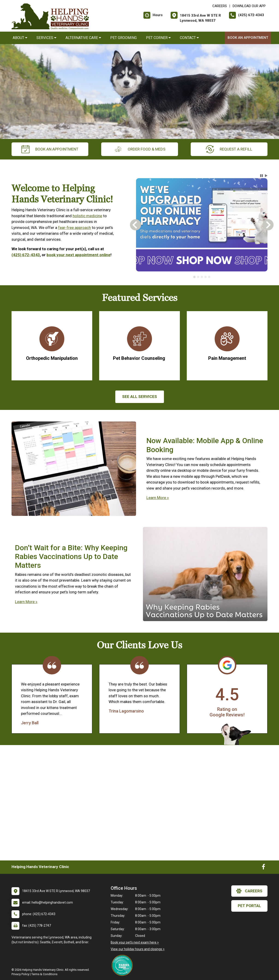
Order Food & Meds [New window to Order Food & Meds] (140, 149)
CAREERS (220, 6)
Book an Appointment (248, 38)
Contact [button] (189, 38)
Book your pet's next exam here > (135, 942)
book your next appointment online (79, 255)
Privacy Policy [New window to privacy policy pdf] (20, 974)
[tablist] (202, 277)
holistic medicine (87, 216)
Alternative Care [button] (83, 38)
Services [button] (46, 38)
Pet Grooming (123, 38)
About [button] (20, 38)
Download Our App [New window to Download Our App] (249, 6)
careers (249, 891)
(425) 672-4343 (26, 255)
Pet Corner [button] (158, 38)
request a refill (229, 149)
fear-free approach (74, 228)
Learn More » (158, 498)
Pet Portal (249, 906)
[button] (261, 176)
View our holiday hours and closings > (138, 949)
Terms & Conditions (44, 974)
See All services (140, 397)
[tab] (194, 277)
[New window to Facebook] (263, 868)
